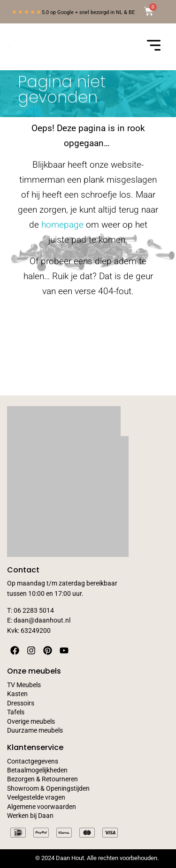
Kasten (17, 694)
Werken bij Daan (30, 816)
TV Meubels (24, 685)
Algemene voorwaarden (42, 807)
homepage (62, 225)
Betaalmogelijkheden (37, 770)
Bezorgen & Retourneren (42, 779)
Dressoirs (21, 703)
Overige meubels (31, 722)
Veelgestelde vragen (36, 798)
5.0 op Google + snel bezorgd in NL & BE (88, 12)
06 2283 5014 (34, 611)
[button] (154, 47)
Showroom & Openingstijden (48, 789)
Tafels (16, 712)
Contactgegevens (33, 761)
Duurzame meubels (35, 731)
